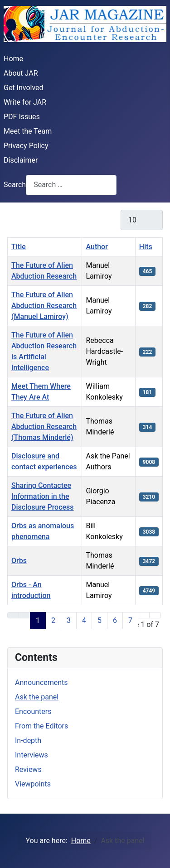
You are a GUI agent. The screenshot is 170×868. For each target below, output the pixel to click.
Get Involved (24, 88)
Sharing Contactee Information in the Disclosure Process (43, 496)
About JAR (21, 73)
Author (97, 247)
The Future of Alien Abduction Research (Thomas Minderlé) (44, 427)
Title (19, 247)
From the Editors (41, 726)
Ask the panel (37, 697)
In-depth (28, 740)
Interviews (32, 755)
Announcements (41, 682)
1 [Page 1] (38, 620)
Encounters (33, 711)
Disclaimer (21, 160)
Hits (146, 247)
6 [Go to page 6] (115, 620)
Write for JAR (25, 102)
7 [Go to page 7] (130, 620)
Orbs (19, 561)
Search (15, 185)
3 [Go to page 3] (69, 620)
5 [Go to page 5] (100, 620)
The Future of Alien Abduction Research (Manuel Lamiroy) (44, 306)
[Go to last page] (155, 615)
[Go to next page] (144, 615)
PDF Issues (22, 117)
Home (13, 59)
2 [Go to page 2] (53, 620)
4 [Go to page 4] (84, 620)
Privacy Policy (26, 146)
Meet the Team (28, 131)
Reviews (28, 769)
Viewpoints (33, 784)
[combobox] (71, 185)
